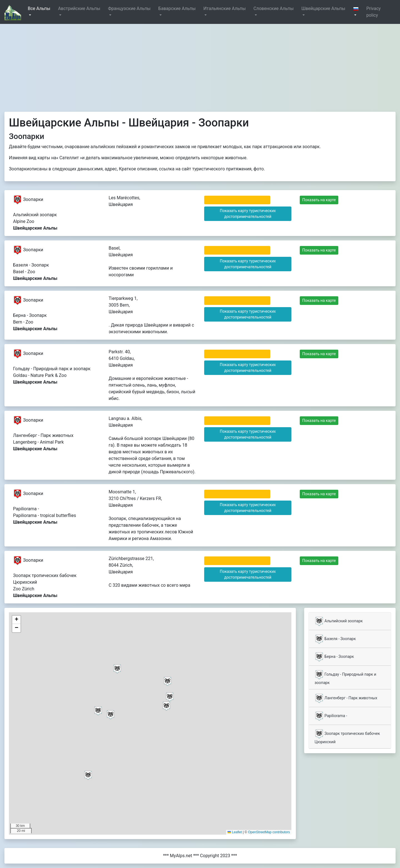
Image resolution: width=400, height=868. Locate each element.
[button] (357, 12)
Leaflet (235, 832)
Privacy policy (374, 12)
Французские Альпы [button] (129, 8)
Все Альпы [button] (39, 8)
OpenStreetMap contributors (269, 832)
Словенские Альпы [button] (274, 8)
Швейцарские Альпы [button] (323, 8)
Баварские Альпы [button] (177, 8)
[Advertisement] (200, 66)
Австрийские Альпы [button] (79, 8)
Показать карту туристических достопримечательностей (248, 214)
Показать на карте (319, 200)
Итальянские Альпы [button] (225, 8)
